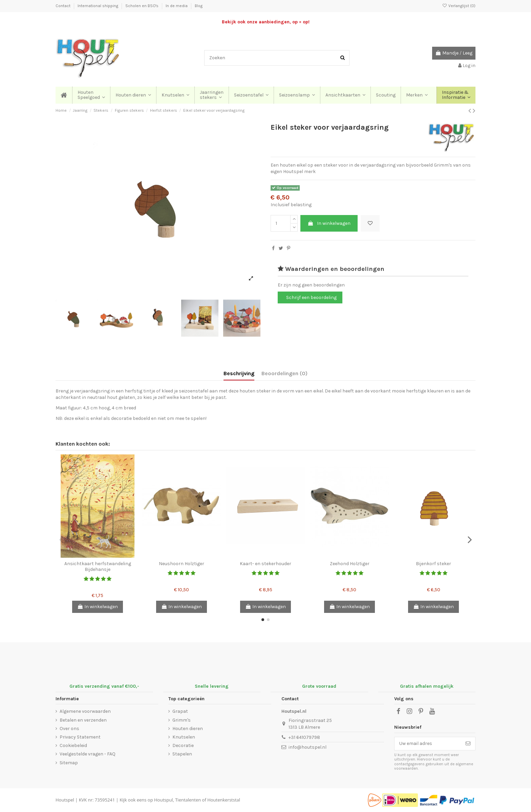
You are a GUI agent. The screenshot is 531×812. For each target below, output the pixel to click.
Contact (63, 6)
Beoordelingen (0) (284, 373)
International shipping (98, 6)
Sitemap (69, 763)
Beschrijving (239, 373)
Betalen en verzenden (83, 720)
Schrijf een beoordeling (311, 297)
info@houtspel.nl (307, 747)
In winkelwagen (329, 223)
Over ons (69, 729)
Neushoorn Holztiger (182, 564)
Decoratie (183, 745)
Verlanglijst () (459, 6)
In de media (177, 6)
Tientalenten (188, 800)
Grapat (180, 711)
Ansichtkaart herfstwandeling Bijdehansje (98, 567)
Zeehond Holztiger (350, 564)
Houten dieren (188, 729)
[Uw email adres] (428, 744)
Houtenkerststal (224, 800)
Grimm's (182, 720)
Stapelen (182, 754)
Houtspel (65, 800)
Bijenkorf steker (433, 564)
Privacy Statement (80, 737)
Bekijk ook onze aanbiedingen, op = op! (266, 22)
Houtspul (163, 800)
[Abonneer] (468, 744)
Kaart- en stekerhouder (265, 564)
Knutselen (184, 737)
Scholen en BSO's (142, 6)
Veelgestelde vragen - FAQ (88, 754)
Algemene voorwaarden (85, 711)
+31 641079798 (304, 737)
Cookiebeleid (73, 745)
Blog (199, 6)
